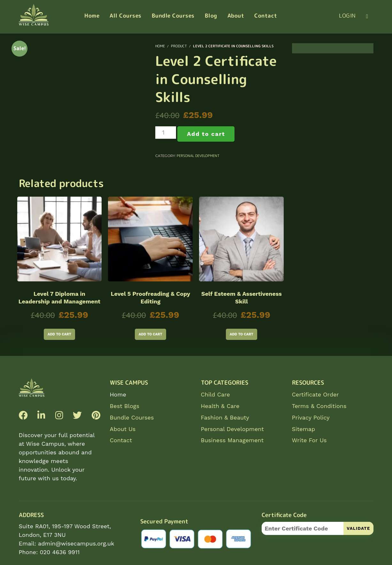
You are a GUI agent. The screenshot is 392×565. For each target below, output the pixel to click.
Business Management (232, 440)
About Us (123, 429)
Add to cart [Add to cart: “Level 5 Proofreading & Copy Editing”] (150, 334)
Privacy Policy (311, 417)
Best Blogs (125, 406)
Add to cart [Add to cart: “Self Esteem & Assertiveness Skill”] (242, 334)
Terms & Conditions (319, 406)
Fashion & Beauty (225, 417)
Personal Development (198, 156)
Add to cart (206, 134)
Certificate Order (315, 394)
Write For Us (309, 440)
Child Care (215, 394)
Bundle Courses (132, 417)
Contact (121, 440)
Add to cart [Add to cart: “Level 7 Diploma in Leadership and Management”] (59, 334)
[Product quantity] (166, 133)
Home (118, 394)
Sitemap (304, 429)
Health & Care (220, 406)
